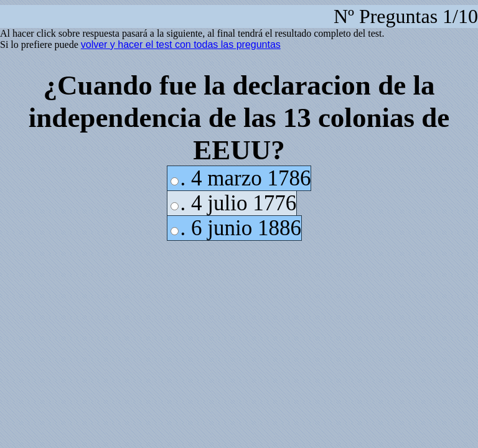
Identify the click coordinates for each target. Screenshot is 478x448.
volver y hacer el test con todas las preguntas (181, 44)
